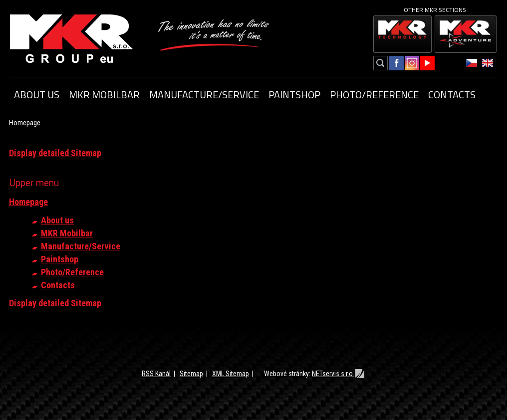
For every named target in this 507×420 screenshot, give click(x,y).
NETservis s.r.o (339, 374)
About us (37, 95)
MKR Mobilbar (104, 95)
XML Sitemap (231, 374)
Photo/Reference (374, 95)
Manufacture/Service (204, 95)
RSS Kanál (156, 374)
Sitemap (191, 374)
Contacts (452, 95)
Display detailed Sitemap (55, 153)
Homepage (28, 202)
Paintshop (294, 95)
